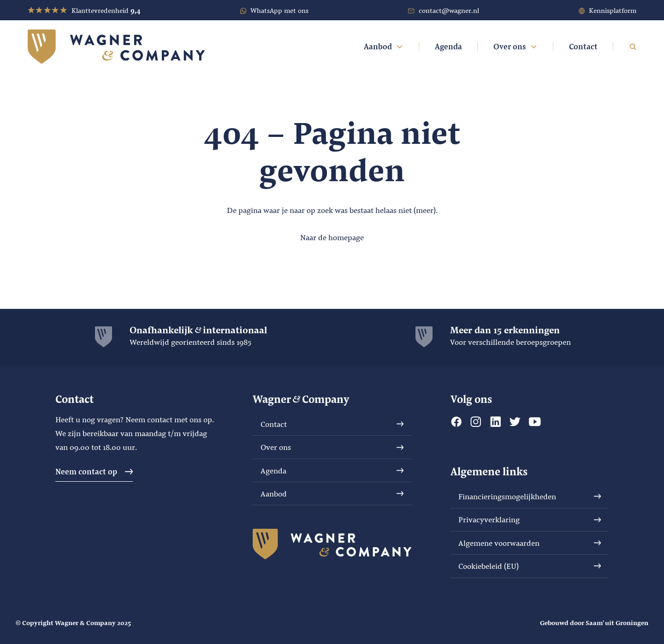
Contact (583, 46)
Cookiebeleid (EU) (530, 566)
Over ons (516, 46)
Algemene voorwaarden (530, 543)
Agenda (448, 46)
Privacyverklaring (530, 519)
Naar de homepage (332, 237)
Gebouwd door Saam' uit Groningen (594, 623)
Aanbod (384, 46)
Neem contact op (94, 471)
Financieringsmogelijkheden (530, 496)
